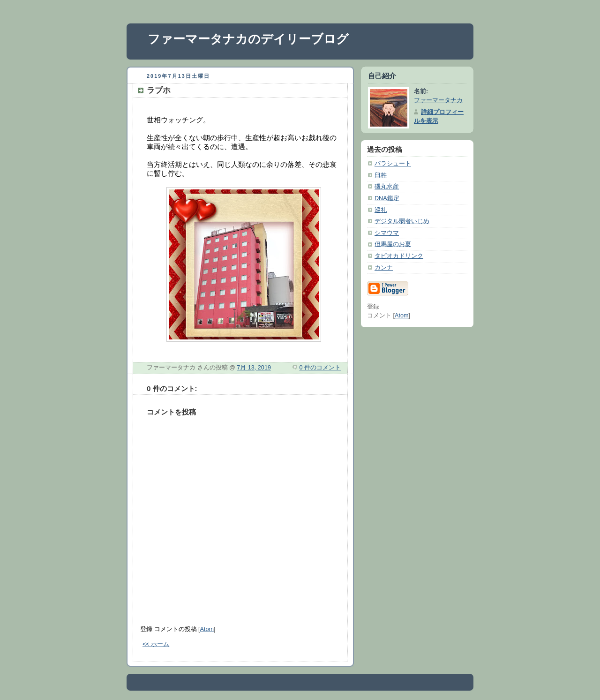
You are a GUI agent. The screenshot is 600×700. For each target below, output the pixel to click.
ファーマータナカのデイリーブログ (248, 39)
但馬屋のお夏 (393, 244)
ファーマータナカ (438, 100)
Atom (207, 629)
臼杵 (381, 175)
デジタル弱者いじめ (402, 221)
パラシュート (393, 164)
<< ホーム (156, 644)
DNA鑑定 (387, 198)
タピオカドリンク (399, 256)
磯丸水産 (387, 187)
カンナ (384, 268)
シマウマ (387, 233)
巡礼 (381, 210)
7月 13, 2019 (254, 368)
